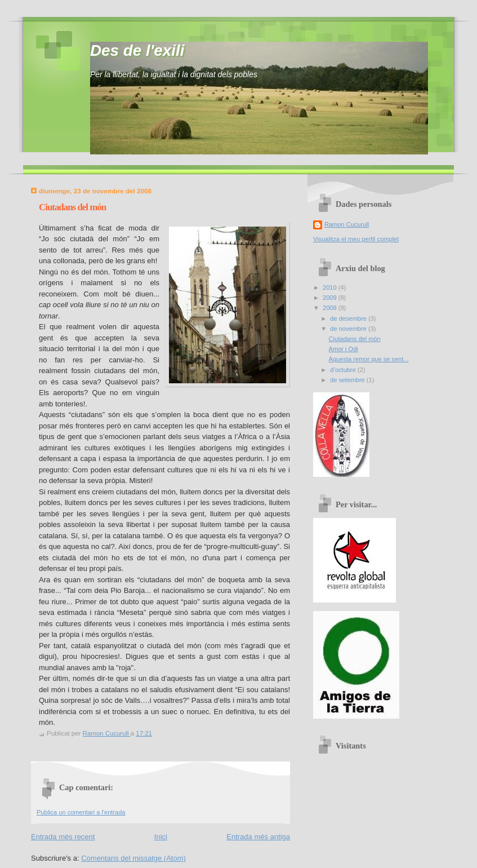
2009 (331, 298)
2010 (331, 287)
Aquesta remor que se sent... (369, 359)
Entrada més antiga (258, 837)
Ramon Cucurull (347, 224)
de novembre (349, 329)
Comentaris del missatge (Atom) (133, 858)
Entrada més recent (63, 837)
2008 (331, 308)
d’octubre (344, 370)
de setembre (348, 380)
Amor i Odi (344, 349)
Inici (161, 837)
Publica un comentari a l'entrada (81, 812)
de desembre (349, 318)
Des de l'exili (137, 50)
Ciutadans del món (355, 339)
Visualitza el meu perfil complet (356, 239)
